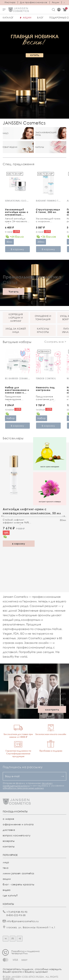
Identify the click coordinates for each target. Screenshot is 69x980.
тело (6, 868)
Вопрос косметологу (17, 835)
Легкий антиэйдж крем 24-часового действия (16, 220)
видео (7, 890)
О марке (8, 819)
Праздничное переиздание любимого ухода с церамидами (16, 398)
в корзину (19, 544)
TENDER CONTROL (46, 378)
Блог (40, 18)
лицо (6, 862)
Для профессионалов (34, 2)
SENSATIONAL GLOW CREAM (17, 201)
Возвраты (9, 841)
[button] (6, 70)
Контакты (9, 846)
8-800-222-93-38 (16, 915)
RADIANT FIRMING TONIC (48, 201)
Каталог (8, 18)
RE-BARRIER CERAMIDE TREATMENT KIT (17, 378)
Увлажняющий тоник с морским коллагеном (48, 220)
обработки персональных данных (23, 788)
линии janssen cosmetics (18, 873)
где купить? (10, 895)
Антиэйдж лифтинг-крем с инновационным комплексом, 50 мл (32, 511)
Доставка (9, 830)
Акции (56, 2)
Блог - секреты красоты (18, 884)
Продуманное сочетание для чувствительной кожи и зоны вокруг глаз (47, 398)
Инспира (10, 2)
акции (7, 879)
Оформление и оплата (18, 824)
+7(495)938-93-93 (17, 912)
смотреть (52, 709)
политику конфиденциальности (28, 784)
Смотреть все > (55, 342)
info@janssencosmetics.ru (23, 921)
